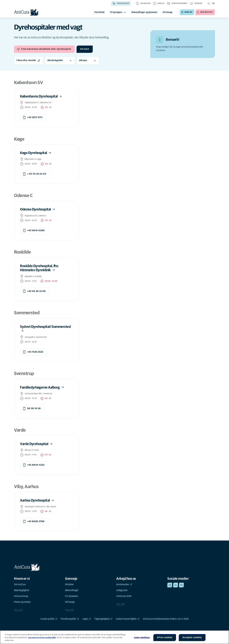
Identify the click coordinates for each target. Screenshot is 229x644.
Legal (87, 619)
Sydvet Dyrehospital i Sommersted (45, 329)
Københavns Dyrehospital (41, 96)
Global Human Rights (128, 619)
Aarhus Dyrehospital (37, 500)
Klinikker (69, 584)
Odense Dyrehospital (38, 209)
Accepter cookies (192, 637)
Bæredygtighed (22, 590)
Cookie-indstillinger (142, 638)
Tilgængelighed (103, 619)
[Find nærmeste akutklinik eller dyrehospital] (44, 49)
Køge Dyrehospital (36, 153)
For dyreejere (72, 596)
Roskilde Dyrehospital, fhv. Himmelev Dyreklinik (39, 268)
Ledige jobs (122, 590)
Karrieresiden (124, 584)
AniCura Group (21, 596)
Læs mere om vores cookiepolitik (42, 638)
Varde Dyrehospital (36, 444)
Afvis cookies (165, 637)
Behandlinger (72, 590)
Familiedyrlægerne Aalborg (42, 387)
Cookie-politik (49, 619)
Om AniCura (20, 584)
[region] (114, 637)
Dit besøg (70, 602)
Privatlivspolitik (70, 619)
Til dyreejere (118, 12)
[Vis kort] (85, 49)
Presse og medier (22, 602)
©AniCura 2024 (124, 596)
